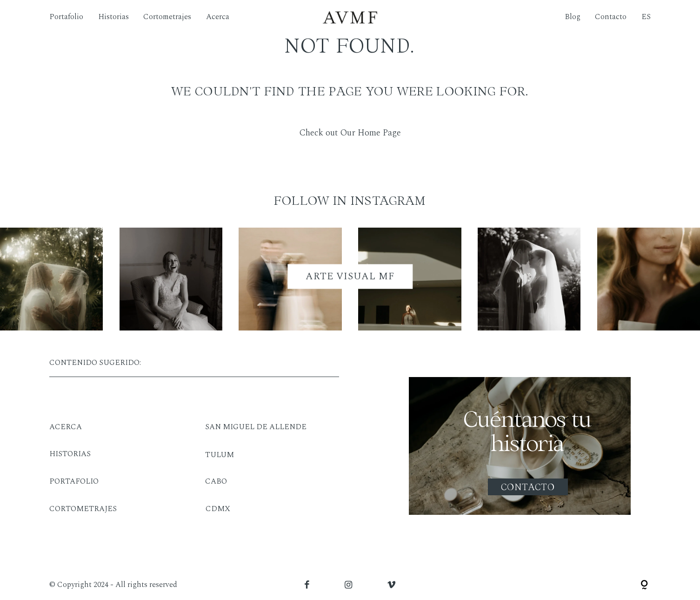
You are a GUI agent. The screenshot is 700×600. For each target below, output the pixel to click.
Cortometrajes (167, 17)
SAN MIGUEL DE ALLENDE (256, 427)
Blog (573, 17)
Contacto (611, 17)
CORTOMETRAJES (83, 509)
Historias (113, 17)
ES (646, 17)
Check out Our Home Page (350, 133)
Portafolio (66, 17)
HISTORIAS (70, 454)
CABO (216, 482)
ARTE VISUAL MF (350, 276)
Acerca (218, 17)
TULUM (220, 455)
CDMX (218, 509)
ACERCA (66, 427)
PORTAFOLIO (74, 482)
